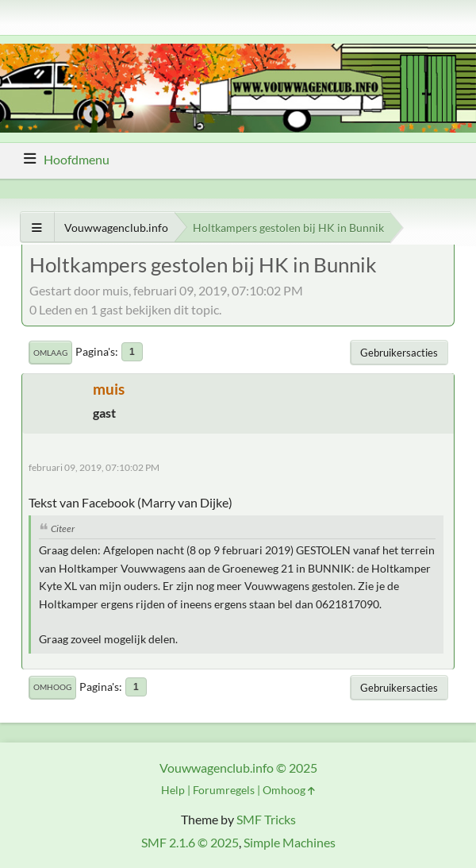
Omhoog (52, 687)
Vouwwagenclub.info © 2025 (238, 768)
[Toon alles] (37, 228)
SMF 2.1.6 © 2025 (190, 842)
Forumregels (224, 790)
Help (173, 790)
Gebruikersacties (399, 353)
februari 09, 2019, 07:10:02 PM (94, 467)
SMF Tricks (266, 819)
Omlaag (50, 353)
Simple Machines (290, 842)
